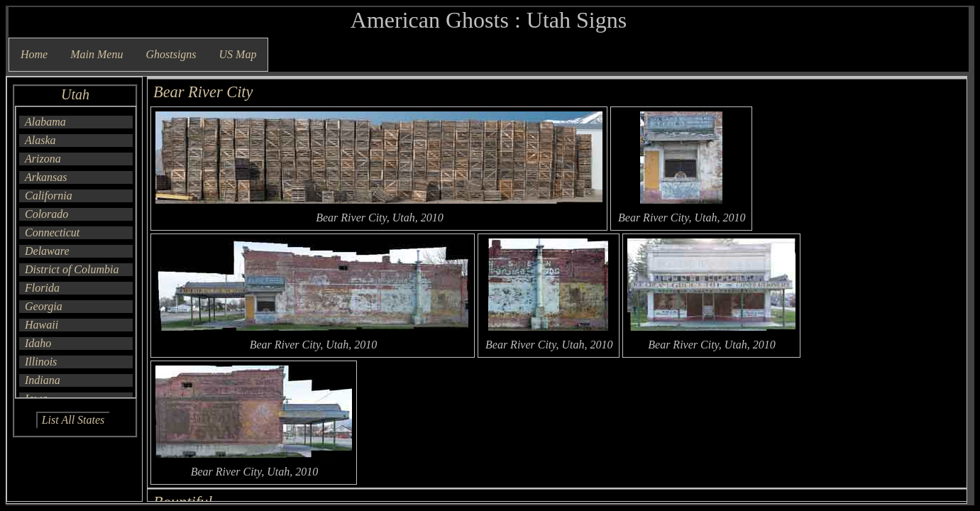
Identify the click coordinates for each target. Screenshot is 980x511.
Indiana (43, 380)
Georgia (44, 306)
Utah (75, 94)
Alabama (45, 122)
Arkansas (46, 177)
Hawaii (42, 325)
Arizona (43, 159)
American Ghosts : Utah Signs (489, 20)
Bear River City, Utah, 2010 (380, 218)
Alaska (40, 140)
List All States (73, 420)
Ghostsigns (171, 54)
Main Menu (97, 54)
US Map (238, 54)
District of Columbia (72, 269)
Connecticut (52, 232)
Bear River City (203, 92)
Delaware (47, 251)
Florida (42, 288)
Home (34, 54)
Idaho (38, 343)
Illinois (41, 362)
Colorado (46, 214)
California (49, 196)
